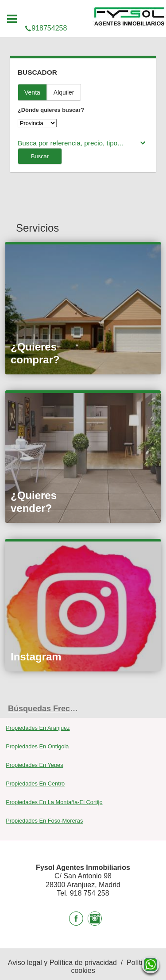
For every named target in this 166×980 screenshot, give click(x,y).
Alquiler (64, 92)
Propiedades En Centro (35, 784)
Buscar (40, 156)
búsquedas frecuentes (46, 709)
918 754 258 (90, 893)
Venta (32, 92)
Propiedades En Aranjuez (38, 728)
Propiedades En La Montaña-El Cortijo (54, 802)
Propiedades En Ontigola (37, 746)
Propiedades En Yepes (35, 765)
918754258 (83, 10)
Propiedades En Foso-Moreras (44, 821)
